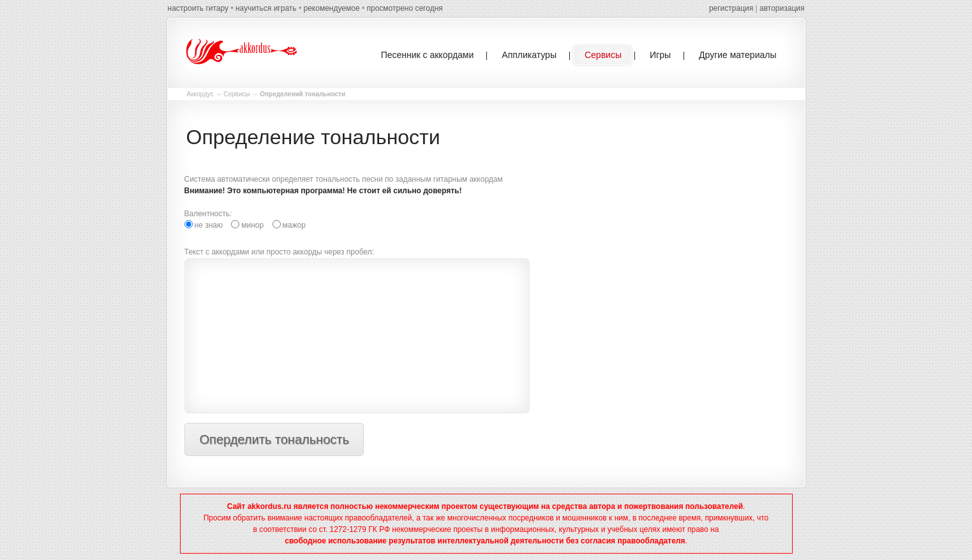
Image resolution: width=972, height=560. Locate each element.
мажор (289, 225)
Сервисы (236, 94)
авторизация (782, 8)
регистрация (731, 8)
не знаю (204, 225)
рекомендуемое (331, 8)
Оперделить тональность (274, 439)
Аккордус (200, 94)
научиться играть (266, 8)
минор (247, 225)
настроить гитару (198, 8)
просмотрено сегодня (404, 8)
